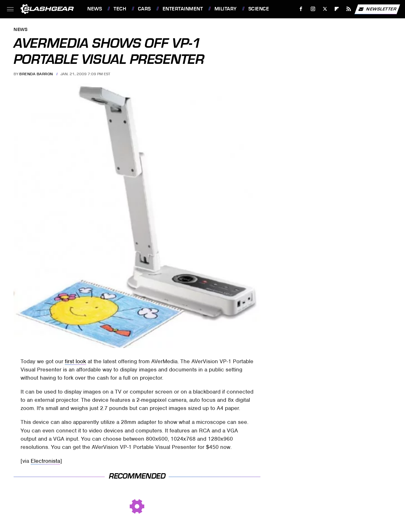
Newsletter (377, 9)
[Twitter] (325, 9)
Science (259, 9)
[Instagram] (313, 9)
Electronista (45, 461)
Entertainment (183, 9)
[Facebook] (301, 9)
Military (226, 9)
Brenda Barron (36, 74)
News (95, 9)
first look (75, 361)
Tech (120, 9)
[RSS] (349, 9)
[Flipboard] (337, 9)
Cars (144, 9)
